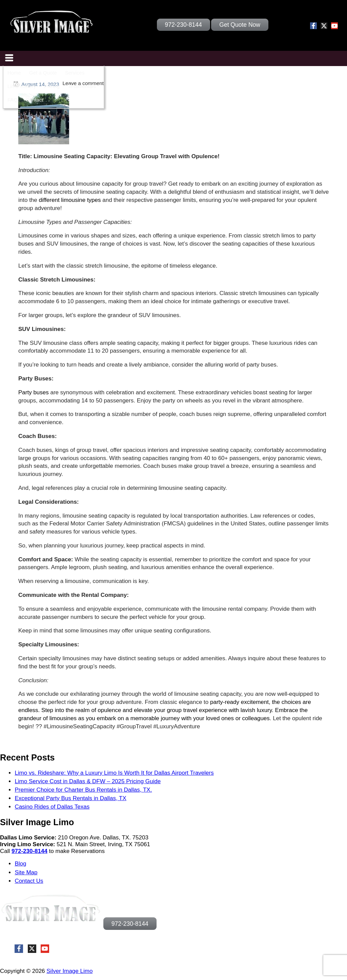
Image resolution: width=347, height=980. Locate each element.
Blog (20, 864)
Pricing (52, 86)
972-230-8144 (29, 851)
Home (14, 73)
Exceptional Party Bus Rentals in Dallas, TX (70, 798)
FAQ (13, 100)
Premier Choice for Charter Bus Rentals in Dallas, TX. (83, 790)
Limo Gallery (22, 86)
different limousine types (71, 200)
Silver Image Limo (69, 971)
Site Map (26, 872)
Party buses (34, 392)
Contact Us (29, 881)
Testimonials (82, 86)
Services (75, 73)
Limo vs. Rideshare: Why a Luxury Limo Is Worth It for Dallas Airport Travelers (114, 773)
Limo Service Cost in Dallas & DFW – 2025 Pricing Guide (88, 781)
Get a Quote (43, 73)
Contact (35, 100)
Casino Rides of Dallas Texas (52, 807)
